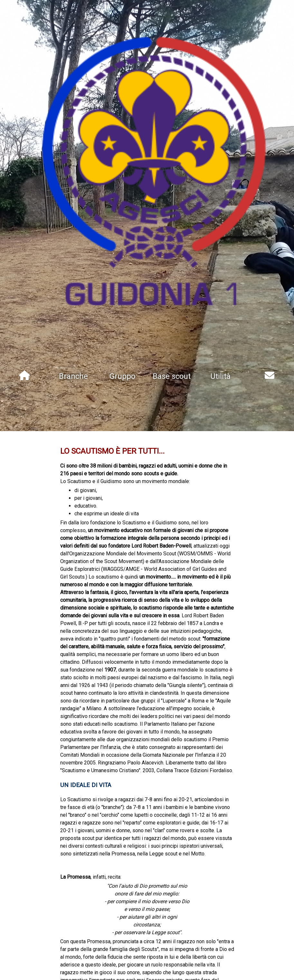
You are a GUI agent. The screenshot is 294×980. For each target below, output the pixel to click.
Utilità (220, 376)
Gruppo (122, 376)
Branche (73, 376)
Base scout (172, 376)
